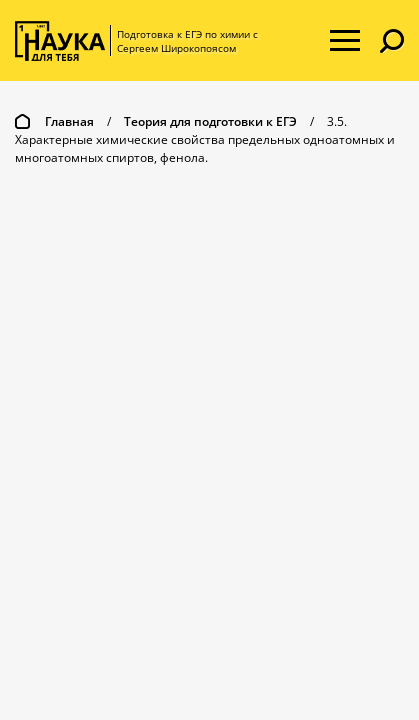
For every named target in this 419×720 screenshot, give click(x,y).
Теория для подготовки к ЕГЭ (210, 121)
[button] (392, 41)
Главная (69, 121)
